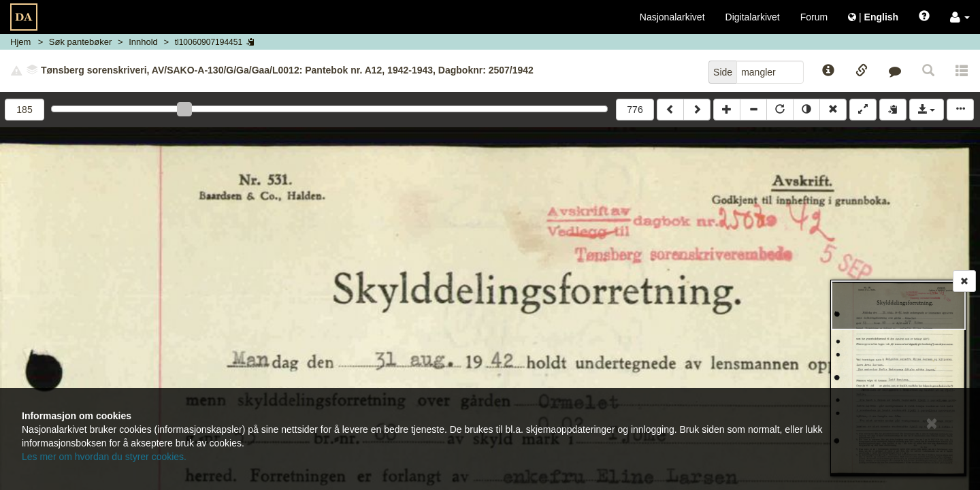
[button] (960, 17)
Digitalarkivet (753, 17)
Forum (814, 17)
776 (635, 110)
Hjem (20, 42)
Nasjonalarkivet (672, 17)
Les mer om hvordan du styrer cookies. (104, 457)
